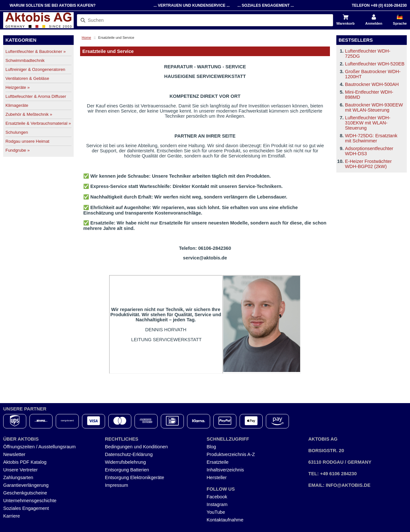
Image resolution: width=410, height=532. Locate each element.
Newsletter (14, 454)
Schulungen (17, 132)
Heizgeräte (18, 87)
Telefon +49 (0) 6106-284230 (379, 5)
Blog (211, 447)
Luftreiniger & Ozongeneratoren (35, 69)
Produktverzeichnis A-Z (231, 454)
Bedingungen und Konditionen (136, 447)
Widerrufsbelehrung (126, 462)
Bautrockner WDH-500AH (372, 84)
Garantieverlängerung (26, 485)
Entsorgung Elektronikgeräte (135, 477)
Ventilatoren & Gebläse (27, 78)
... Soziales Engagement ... (266, 5)
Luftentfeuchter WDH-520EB (375, 64)
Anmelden (374, 23)
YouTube (216, 512)
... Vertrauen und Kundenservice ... (192, 5)
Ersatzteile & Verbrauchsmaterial (38, 123)
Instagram (217, 504)
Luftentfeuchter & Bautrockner (36, 51)
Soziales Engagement (26, 508)
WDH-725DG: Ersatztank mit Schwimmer (371, 138)
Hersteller (217, 477)
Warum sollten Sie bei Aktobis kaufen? (53, 5)
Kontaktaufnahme (225, 520)
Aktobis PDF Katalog (25, 462)
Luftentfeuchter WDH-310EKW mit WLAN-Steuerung (368, 123)
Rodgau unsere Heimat (27, 141)
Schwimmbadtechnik (25, 60)
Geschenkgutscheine (25, 493)
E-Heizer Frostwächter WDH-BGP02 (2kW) (368, 164)
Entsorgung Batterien (127, 470)
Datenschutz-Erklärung (129, 454)
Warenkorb (345, 23)
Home (86, 38)
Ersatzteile (217, 462)
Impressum (117, 485)
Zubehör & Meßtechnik (29, 114)
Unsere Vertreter (20, 470)
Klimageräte (17, 105)
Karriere (12, 516)
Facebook (217, 497)
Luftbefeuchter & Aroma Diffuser (36, 96)
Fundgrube (18, 150)
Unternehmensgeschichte (30, 501)
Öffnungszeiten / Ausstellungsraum (39, 447)
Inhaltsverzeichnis (225, 470)
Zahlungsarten (18, 477)
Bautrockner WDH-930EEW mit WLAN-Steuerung (374, 107)
